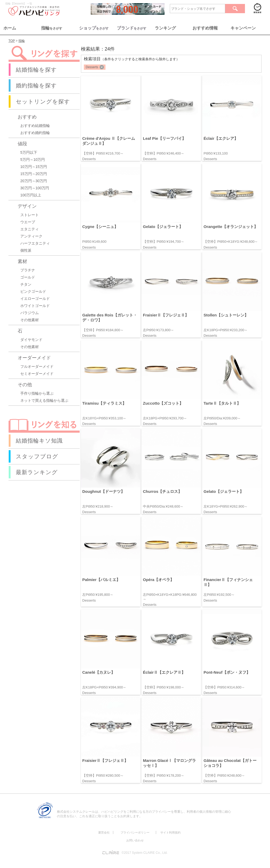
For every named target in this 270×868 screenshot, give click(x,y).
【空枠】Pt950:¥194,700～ (164, 242)
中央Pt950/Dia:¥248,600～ (163, 506)
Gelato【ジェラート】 (163, 227)
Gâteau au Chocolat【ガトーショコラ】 (230, 763)
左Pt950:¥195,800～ (98, 595)
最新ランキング (37, 472)
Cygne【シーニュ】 (100, 227)
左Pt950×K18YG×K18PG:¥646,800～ (170, 597)
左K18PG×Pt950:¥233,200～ (226, 330)
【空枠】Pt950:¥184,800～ (103, 330)
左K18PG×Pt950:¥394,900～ (104, 687)
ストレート (30, 215)
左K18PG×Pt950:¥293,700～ (165, 418)
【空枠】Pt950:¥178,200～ (164, 775)
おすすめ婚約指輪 (35, 133)
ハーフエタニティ (35, 243)
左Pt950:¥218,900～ (98, 506)
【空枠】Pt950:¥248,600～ (224, 775)
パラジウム (30, 313)
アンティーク (31, 236)
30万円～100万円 (35, 188)
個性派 (26, 250)
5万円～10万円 (33, 160)
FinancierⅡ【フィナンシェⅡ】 (228, 582)
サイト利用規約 (170, 832)
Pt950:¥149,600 (94, 242)
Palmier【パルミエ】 (101, 580)
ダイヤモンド (31, 340)
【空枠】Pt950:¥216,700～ (103, 153)
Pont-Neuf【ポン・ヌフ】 (227, 672)
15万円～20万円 (34, 174)
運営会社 (104, 832)
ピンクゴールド (33, 291)
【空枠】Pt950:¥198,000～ (164, 687)
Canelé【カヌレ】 (99, 672)
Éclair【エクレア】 (221, 138)
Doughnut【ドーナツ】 (103, 491)
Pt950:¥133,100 (216, 153)
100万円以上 (31, 195)
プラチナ (28, 270)
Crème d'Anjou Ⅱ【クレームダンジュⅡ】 (109, 141)
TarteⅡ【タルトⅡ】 (222, 403)
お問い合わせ (135, 840)
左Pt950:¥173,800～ (158, 330)
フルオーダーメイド (37, 366)
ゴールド (28, 277)
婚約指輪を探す (36, 85)
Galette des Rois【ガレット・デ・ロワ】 (110, 318)
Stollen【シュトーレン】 (226, 315)
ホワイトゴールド (35, 306)
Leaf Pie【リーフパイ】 (164, 138)
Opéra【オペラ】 (158, 580)
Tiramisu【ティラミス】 (104, 403)
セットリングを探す (43, 101)
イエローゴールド (35, 299)
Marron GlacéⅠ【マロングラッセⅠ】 (169, 763)
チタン (26, 284)
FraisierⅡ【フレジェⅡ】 (166, 315)
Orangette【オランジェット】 (231, 227)
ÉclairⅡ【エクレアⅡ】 (164, 672)
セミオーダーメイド (37, 374)
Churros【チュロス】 (162, 491)
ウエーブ (28, 222)
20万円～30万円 (34, 181)
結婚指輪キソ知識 (39, 441)
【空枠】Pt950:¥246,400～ (164, 153)
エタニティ (30, 229)
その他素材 (30, 320)
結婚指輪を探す (36, 70)
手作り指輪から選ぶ (37, 393)
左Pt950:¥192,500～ (219, 595)
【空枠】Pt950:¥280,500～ (103, 775)
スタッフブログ (37, 456)
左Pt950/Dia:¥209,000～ (222, 418)
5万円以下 (29, 152)
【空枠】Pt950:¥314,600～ (224, 687)
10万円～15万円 (34, 167)
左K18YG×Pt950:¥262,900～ (226, 506)
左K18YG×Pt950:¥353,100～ (104, 418)
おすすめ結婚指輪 (35, 126)
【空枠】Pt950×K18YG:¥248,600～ (231, 242)
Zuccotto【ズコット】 (163, 403)
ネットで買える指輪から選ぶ (44, 400)
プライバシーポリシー (135, 832)
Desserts (92, 67)
